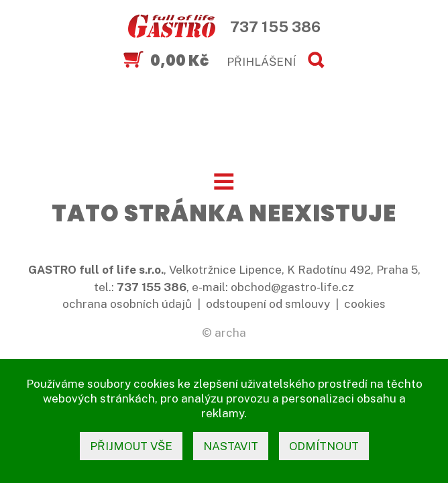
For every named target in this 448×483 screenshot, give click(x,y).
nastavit (231, 446)
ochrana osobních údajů (127, 304)
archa (230, 333)
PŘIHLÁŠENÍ (261, 62)
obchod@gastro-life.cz (292, 287)
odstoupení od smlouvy (268, 304)
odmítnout (324, 446)
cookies (365, 304)
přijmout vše (131, 446)
